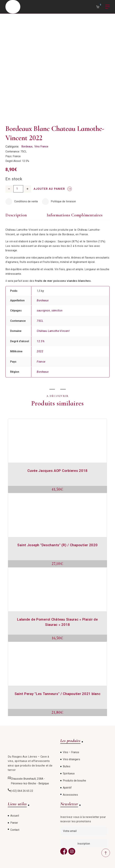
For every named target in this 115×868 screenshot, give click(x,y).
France (41, 362)
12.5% (41, 341)
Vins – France (71, 752)
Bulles (67, 766)
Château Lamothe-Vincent (53, 331)
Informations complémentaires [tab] (75, 215)
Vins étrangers (71, 759)
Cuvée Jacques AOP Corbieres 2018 (57, 471)
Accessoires (70, 795)
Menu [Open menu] (107, 7)
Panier (14, 823)
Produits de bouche (74, 781)
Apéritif (67, 788)
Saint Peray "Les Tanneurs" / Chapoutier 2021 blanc (58, 694)
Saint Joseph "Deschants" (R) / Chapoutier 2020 (57, 545)
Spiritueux (69, 773)
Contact (15, 830)
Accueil (15, 816)
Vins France (41, 146)
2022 (40, 351)
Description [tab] (16, 215)
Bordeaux (27, 146)
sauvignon (43, 311)
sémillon (57, 311)
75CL (40, 321)
